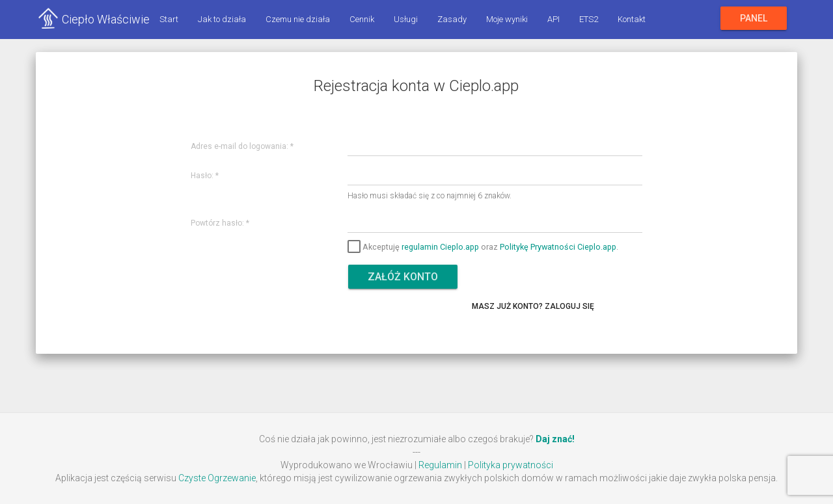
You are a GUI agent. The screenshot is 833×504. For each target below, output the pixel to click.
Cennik (362, 19)
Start (169, 19)
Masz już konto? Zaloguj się (533, 306)
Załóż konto (403, 277)
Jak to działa (222, 19)
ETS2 (589, 19)
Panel (754, 18)
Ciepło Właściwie (106, 19)
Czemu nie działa (298, 19)
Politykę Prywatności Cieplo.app (558, 246)
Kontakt (632, 19)
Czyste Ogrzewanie (217, 478)
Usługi (406, 19)
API (553, 19)
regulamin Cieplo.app (440, 246)
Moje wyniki (507, 19)
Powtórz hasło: (220, 223)
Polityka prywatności (511, 465)
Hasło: (205, 176)
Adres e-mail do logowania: (242, 147)
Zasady (452, 19)
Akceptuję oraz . (483, 246)
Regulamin (440, 465)
